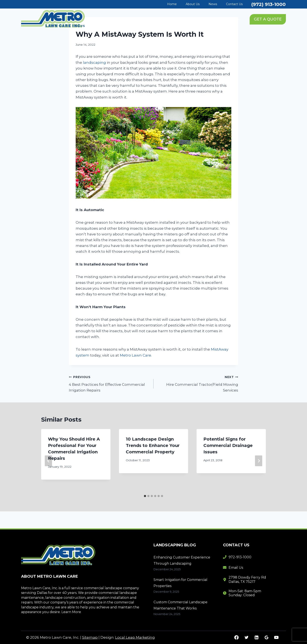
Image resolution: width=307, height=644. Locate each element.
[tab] (145, 496)
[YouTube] (276, 637)
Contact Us (234, 4)
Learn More (71, 612)
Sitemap (90, 637)
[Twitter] (246, 637)
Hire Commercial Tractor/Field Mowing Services (198, 383)
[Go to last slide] (48, 461)
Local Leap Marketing (135, 637)
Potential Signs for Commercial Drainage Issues (228, 445)
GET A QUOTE (268, 19)
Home (172, 4)
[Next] (259, 461)
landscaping (94, 62)
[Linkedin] (256, 637)
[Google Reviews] (266, 637)
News (213, 4)
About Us (193, 4)
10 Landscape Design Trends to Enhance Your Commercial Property (153, 445)
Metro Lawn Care (135, 355)
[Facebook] (237, 637)
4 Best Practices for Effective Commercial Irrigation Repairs (109, 383)
